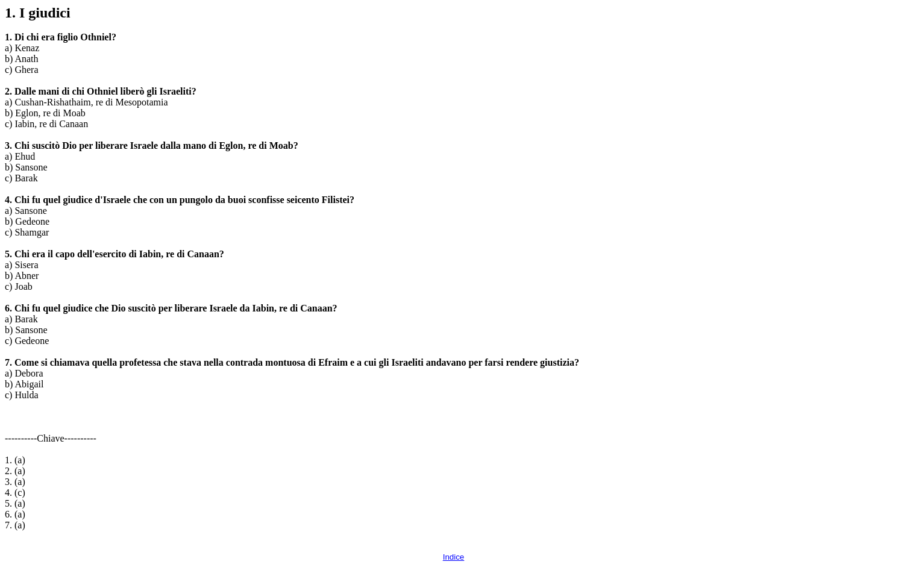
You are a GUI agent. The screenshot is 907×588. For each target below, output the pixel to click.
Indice (454, 557)
